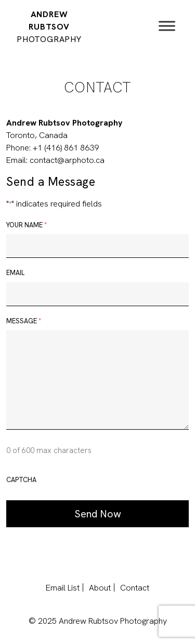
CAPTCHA (21, 480)
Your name (27, 225)
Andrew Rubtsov (49, 27)
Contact (135, 588)
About (100, 588)
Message (24, 321)
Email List (63, 588)
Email (15, 273)
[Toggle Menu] (167, 26)
